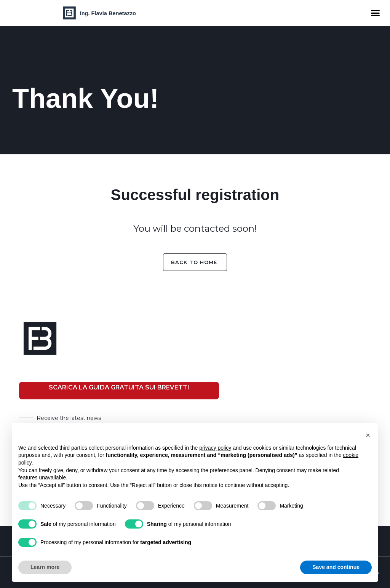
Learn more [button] (45, 567)
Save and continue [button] (336, 567)
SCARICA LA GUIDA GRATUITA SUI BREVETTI (119, 387)
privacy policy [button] (215, 448)
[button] (375, 13)
